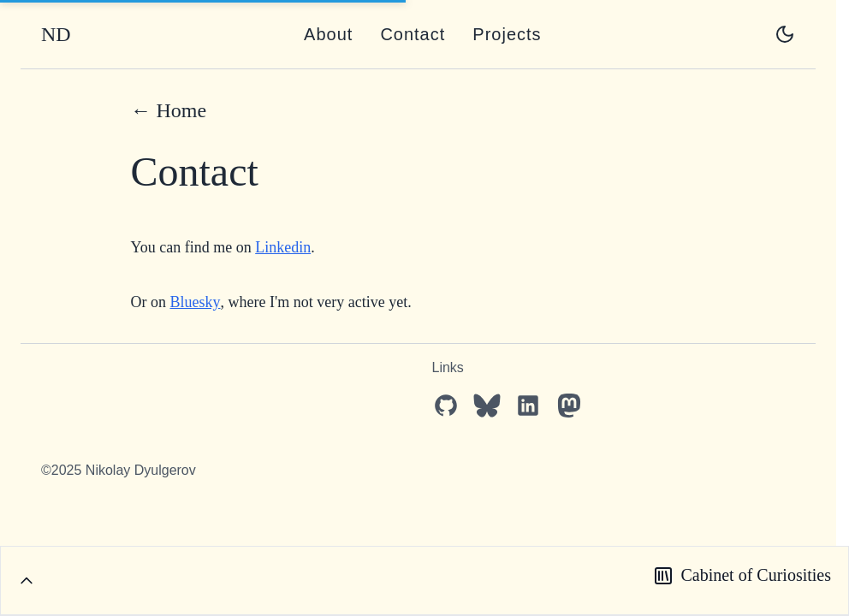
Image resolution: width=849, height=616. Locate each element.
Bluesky (196, 302)
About (328, 34)
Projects (507, 34)
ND (56, 34)
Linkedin (283, 247)
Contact (413, 34)
